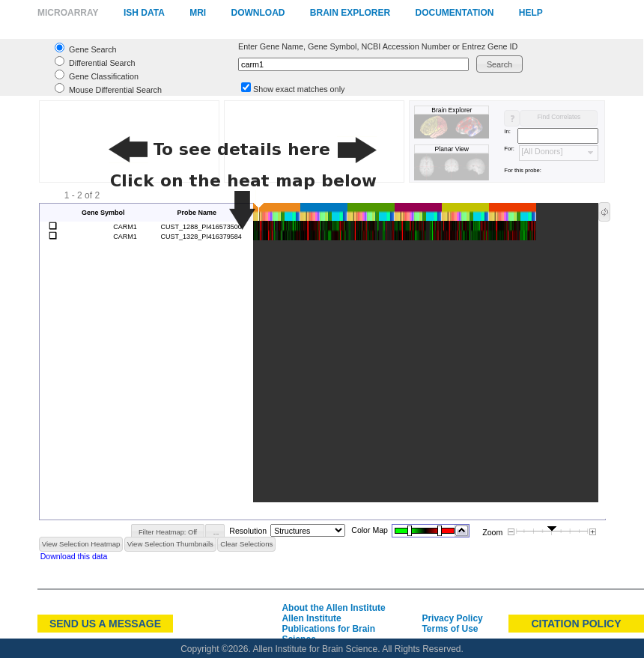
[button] (499, 64)
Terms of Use (450, 629)
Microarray (68, 13)
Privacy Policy (452, 618)
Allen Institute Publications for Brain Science (328, 629)
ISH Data (144, 13)
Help (531, 13)
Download (258, 13)
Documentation (455, 13)
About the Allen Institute (333, 608)
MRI (198, 13)
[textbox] (353, 64)
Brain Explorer (350, 13)
